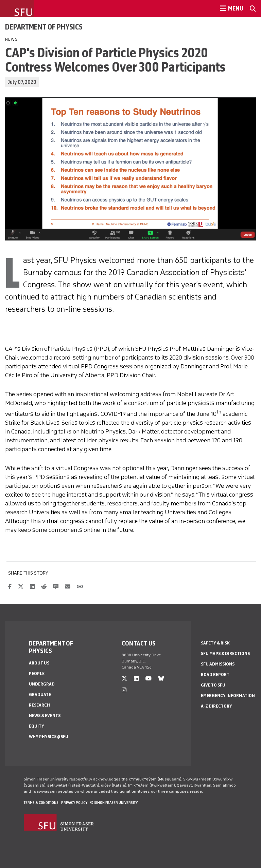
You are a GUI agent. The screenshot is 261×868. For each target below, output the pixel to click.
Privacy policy (74, 803)
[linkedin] (136, 679)
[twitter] (124, 679)
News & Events (45, 716)
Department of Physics (44, 27)
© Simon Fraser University (114, 803)
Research (39, 705)
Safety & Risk (215, 643)
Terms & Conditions (41, 803)
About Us (39, 663)
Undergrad (42, 684)
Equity (37, 726)
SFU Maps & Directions (225, 653)
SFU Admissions (218, 664)
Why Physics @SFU (49, 737)
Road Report (215, 674)
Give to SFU (213, 685)
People (37, 673)
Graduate (40, 695)
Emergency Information (228, 696)
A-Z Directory (216, 706)
